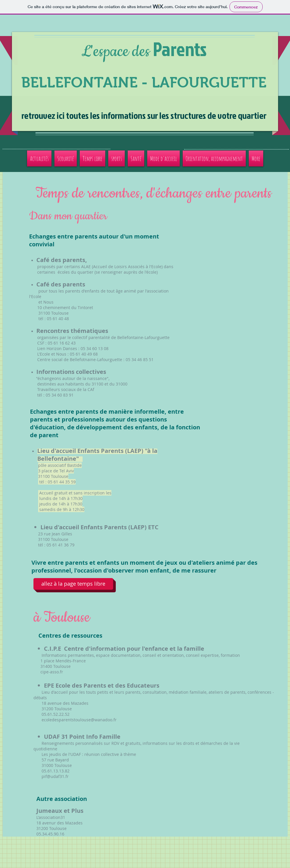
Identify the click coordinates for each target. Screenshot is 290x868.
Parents (180, 49)
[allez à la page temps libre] (73, 584)
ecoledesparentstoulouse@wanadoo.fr (79, 720)
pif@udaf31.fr (55, 776)
